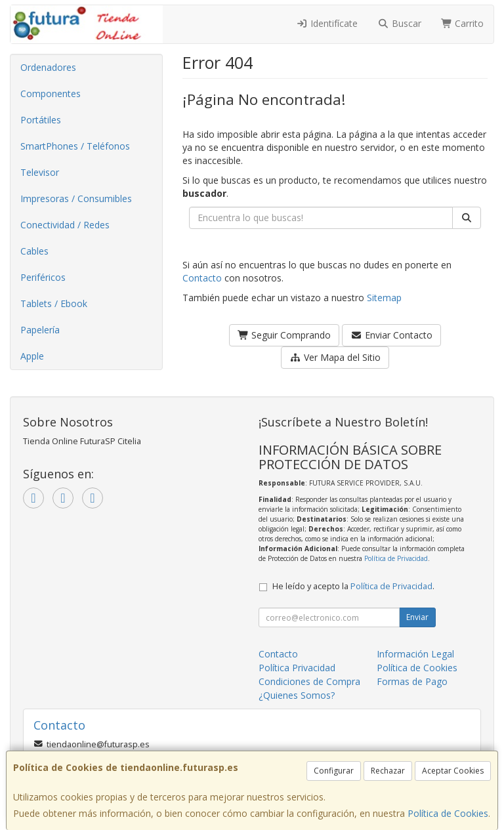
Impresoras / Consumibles (76, 198)
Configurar (334, 771)
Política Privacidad (297, 668)
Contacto (202, 278)
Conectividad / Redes (65, 225)
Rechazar (388, 771)
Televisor (40, 172)
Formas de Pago (412, 681)
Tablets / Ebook (54, 303)
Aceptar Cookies (453, 771)
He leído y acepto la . (353, 586)
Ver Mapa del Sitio (335, 357)
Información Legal (415, 654)
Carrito (463, 23)
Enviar (417, 617)
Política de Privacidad (396, 558)
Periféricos (43, 277)
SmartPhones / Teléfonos (75, 146)
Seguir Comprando (284, 335)
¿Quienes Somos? (297, 695)
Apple (32, 356)
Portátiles (41, 120)
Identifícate (327, 23)
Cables (34, 251)
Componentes (51, 93)
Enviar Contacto (391, 335)
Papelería (40, 330)
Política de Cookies (448, 813)
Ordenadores (48, 67)
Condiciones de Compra (309, 681)
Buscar (399, 23)
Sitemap (384, 298)
